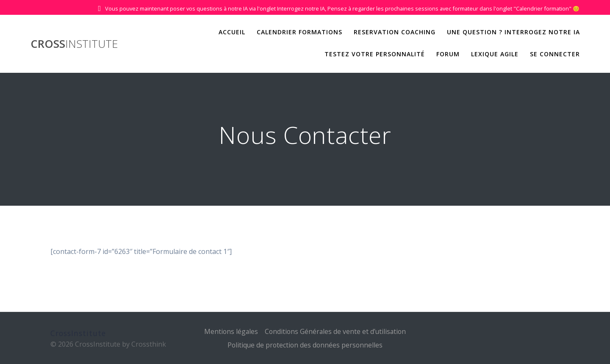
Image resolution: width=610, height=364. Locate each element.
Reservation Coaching (395, 32)
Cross (74, 44)
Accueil (232, 32)
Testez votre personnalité (375, 54)
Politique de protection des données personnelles (305, 345)
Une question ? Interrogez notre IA (513, 32)
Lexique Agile (495, 54)
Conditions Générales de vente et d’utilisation (336, 331)
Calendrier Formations (299, 32)
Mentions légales (230, 331)
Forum (448, 54)
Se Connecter (555, 54)
